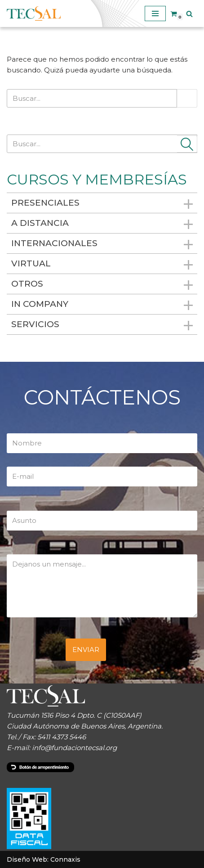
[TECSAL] (34, 13)
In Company (102, 305)
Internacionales (102, 244)
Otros (102, 285)
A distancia (102, 224)
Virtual (102, 264)
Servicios (102, 325)
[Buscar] (189, 14)
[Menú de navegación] (155, 13)
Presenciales (102, 204)
